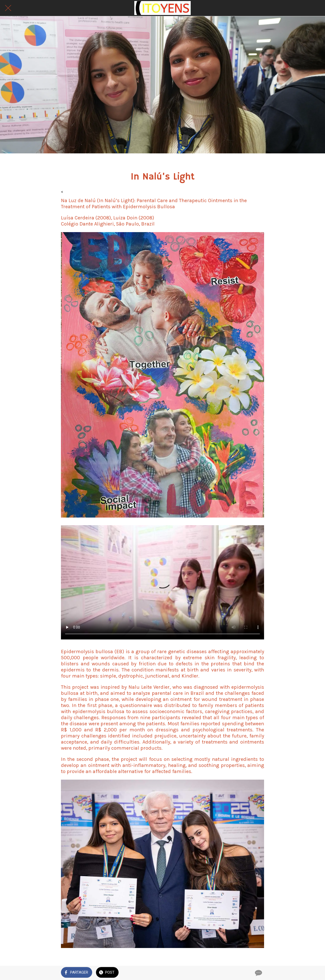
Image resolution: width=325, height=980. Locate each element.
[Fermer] (8, 8)
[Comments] (258, 973)
